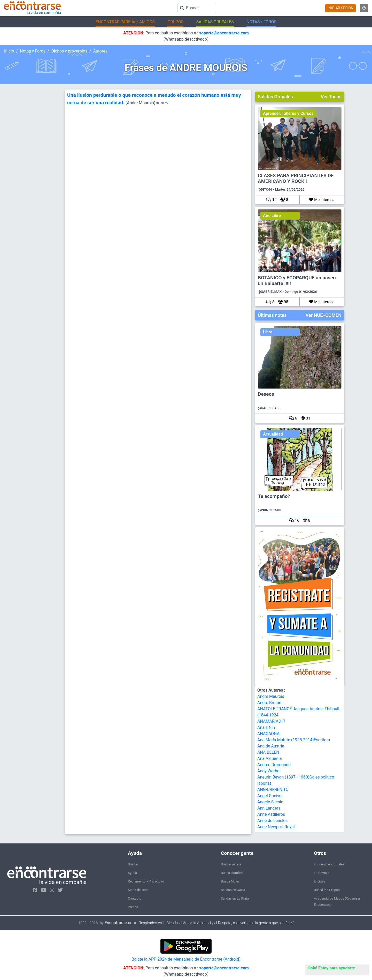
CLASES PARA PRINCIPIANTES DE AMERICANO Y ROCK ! (296, 178)
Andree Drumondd (274, 765)
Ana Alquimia (270, 758)
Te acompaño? (274, 496)
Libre (268, 332)
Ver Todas (331, 97)
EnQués (320, 881)
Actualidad (273, 434)
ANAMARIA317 (271, 721)
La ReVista (322, 873)
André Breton (269, 703)
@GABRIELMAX (270, 292)
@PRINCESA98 (269, 510)
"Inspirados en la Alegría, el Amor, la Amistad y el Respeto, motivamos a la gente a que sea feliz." (216, 923)
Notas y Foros (33, 51)
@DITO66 (265, 189)
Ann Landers (269, 808)
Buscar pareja (231, 864)
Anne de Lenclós (273, 821)
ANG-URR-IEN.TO (273, 790)
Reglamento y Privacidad (146, 881)
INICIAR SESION (340, 8)
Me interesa (322, 200)
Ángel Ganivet (270, 796)
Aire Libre (272, 216)
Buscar (133, 864)
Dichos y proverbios (69, 51)
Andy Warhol (269, 771)
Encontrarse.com (120, 923)
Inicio (9, 51)
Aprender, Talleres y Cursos (288, 113)
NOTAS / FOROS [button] (261, 22)
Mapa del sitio (138, 890)
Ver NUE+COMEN (324, 315)
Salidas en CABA (233, 890)
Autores (100, 51)
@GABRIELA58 (269, 408)
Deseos (266, 394)
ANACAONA (268, 734)
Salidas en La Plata (235, 898)
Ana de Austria (271, 746)
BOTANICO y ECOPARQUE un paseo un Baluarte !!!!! (297, 281)
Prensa (133, 907)
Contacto (135, 898)
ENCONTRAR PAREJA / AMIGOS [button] (125, 22)
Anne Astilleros (271, 814)
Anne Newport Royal (276, 827)
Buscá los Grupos (327, 890)
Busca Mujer (230, 881)
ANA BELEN (268, 752)
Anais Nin (266, 727)
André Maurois (271, 696)
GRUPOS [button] (175, 22)
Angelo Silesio (270, 802)
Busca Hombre (232, 873)
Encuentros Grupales (329, 864)
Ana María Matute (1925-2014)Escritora (294, 740)
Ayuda (132, 873)
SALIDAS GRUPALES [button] (215, 22)
